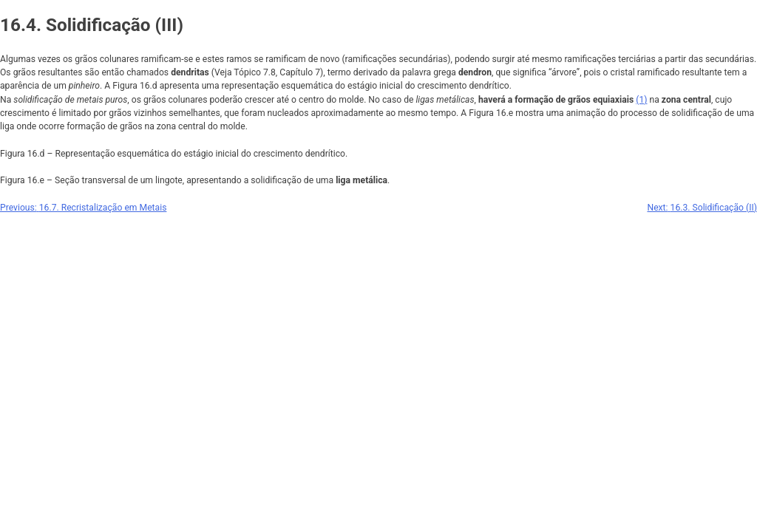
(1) (641, 100)
